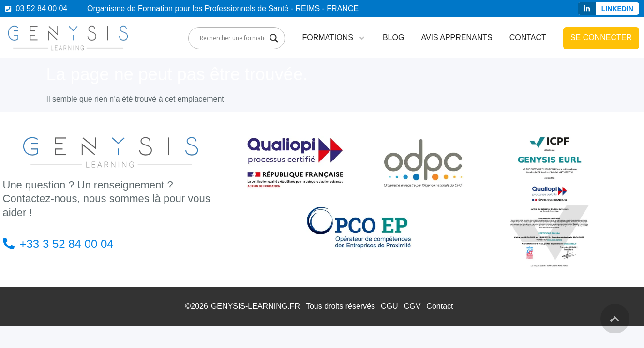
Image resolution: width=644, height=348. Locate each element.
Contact (528, 37)
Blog (393, 37)
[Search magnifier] (274, 38)
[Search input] (232, 38)
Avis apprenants (457, 37)
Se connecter (601, 37)
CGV (412, 306)
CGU (389, 306)
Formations (334, 38)
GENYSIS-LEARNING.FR (255, 306)
